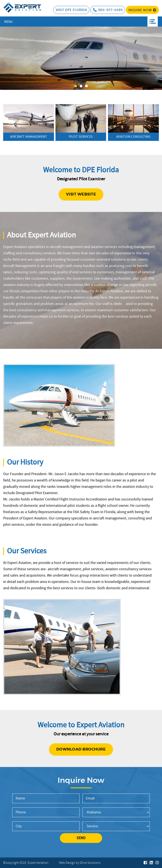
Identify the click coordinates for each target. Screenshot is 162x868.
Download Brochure (81, 749)
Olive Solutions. (90, 863)
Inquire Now (142, 10)
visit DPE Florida (71, 10)
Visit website (81, 194)
